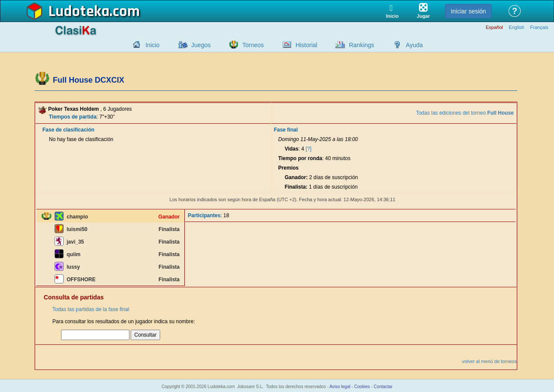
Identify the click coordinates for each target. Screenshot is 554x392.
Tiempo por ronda (300, 158)
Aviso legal (340, 387)
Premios (288, 168)
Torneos (253, 45)
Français (539, 27)
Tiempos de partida (73, 117)
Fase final (286, 130)
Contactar (383, 387)
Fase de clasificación (68, 130)
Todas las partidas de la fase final (91, 309)
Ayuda (414, 45)
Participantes (204, 215)
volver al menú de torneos (489, 361)
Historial (307, 45)
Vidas (292, 149)
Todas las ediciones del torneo (465, 113)
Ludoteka (79, 12)
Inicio (153, 45)
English (516, 27)
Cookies (362, 387)
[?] (308, 149)
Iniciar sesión (468, 11)
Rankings (361, 45)
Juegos (201, 45)
